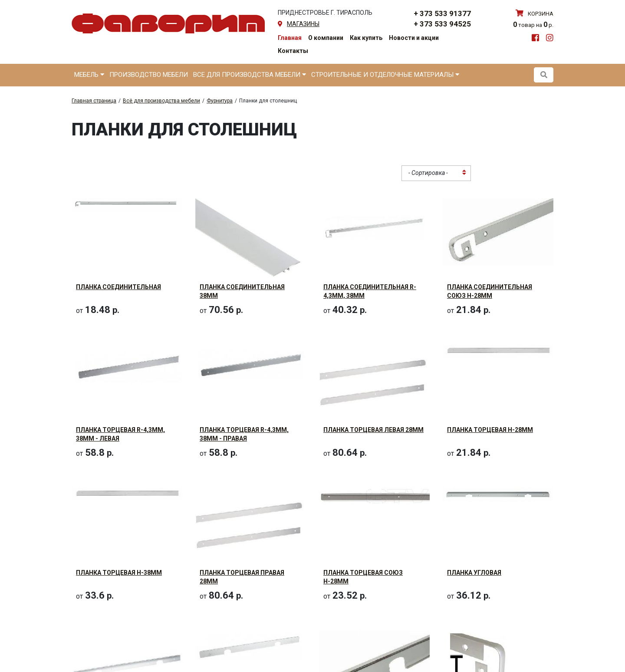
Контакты (293, 51)
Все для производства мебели (250, 75)
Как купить (366, 38)
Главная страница (94, 101)
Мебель (89, 75)
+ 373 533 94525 (442, 24)
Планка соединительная (118, 287)
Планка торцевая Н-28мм (490, 410)
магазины (303, 24)
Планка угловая (474, 534)
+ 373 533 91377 (442, 13)
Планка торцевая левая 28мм (373, 410)
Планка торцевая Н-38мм (119, 534)
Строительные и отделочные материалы (385, 75)
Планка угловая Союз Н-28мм (374, 659)
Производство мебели (149, 75)
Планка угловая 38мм (113, 659)
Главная (290, 38)
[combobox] (436, 173)
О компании (326, 38)
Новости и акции (414, 38)
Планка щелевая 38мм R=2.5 (493, 659)
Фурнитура (220, 101)
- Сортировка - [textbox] (428, 173)
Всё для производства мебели (161, 101)
